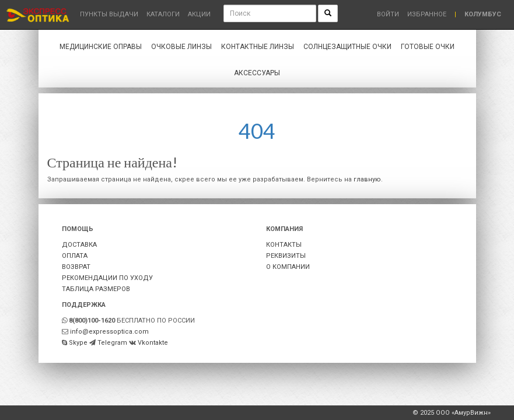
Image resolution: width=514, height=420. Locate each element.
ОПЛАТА (75, 256)
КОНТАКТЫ (284, 245)
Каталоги (163, 14)
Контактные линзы (258, 47)
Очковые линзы (181, 47)
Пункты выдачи (109, 14)
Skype (78, 343)
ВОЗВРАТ (76, 267)
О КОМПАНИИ (288, 267)
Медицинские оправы (101, 47)
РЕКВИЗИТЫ (286, 256)
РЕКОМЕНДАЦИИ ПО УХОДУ (107, 278)
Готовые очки (428, 47)
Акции (199, 14)
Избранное (427, 14)
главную (367, 179)
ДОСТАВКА (79, 245)
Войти (388, 14)
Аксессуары (257, 73)
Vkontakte (153, 343)
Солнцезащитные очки (347, 47)
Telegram (112, 343)
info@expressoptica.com (109, 332)
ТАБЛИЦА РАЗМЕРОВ (96, 289)
